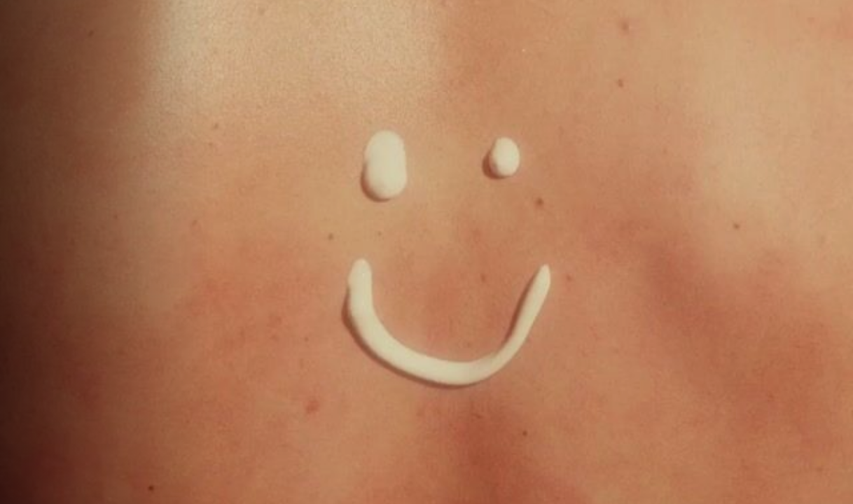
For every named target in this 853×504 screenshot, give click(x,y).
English (32, 481)
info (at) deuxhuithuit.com (535, 404)
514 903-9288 (402, 404)
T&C (32, 488)
